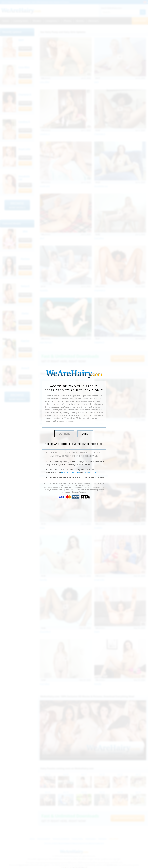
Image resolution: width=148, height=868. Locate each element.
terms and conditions (71, 472)
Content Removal (79, 492)
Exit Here (64, 434)
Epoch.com (57, 488)
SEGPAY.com (79, 490)
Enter (85, 434)
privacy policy (90, 472)
